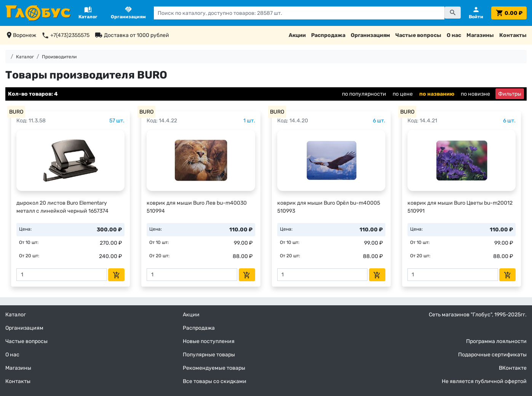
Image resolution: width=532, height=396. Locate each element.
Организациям (370, 35)
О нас (454, 35)
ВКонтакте (513, 368)
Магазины (480, 35)
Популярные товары (209, 355)
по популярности (364, 94)
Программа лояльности (496, 341)
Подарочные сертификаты (492, 355)
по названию (437, 94)
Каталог (25, 57)
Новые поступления (209, 341)
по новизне (475, 94)
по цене (403, 94)
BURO (16, 112)
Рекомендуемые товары (214, 368)
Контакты (513, 35)
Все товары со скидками (215, 381)
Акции (297, 35)
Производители (59, 57)
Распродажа (328, 35)
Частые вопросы (418, 35)
